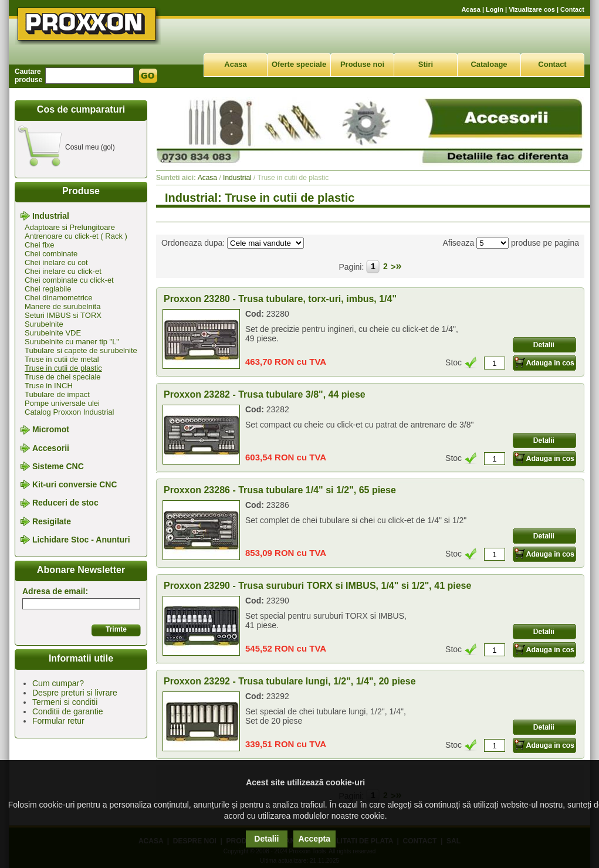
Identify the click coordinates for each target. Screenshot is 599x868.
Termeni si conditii (65, 702)
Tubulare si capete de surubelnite (81, 350)
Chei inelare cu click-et (63, 271)
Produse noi (362, 64)
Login (495, 9)
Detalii (266, 839)
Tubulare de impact (57, 394)
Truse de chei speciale (63, 377)
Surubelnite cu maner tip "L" (72, 342)
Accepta (314, 839)
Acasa (471, 9)
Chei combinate (51, 254)
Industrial (51, 216)
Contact (572, 9)
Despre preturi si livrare (75, 693)
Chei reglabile (48, 289)
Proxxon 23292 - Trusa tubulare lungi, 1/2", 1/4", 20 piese (290, 681)
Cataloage (489, 64)
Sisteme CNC (58, 466)
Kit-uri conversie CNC (75, 484)
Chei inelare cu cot (56, 262)
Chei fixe (40, 245)
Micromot (51, 430)
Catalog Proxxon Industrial (69, 412)
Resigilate (52, 521)
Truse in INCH (49, 386)
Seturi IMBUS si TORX (63, 315)
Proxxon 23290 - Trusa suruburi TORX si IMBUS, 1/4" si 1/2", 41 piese (317, 586)
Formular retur (58, 721)
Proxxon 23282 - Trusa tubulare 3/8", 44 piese (265, 394)
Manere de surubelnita (62, 306)
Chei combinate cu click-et (69, 280)
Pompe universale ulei (62, 403)
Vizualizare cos (532, 9)
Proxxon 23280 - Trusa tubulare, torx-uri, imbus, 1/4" (280, 299)
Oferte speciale (299, 64)
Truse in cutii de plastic (63, 368)
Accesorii (51, 448)
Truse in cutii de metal (62, 359)
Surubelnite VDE (53, 333)
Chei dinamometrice (59, 298)
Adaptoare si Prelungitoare (70, 227)
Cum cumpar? (58, 683)
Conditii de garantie (68, 711)
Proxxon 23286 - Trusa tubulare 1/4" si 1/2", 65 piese (280, 490)
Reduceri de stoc (65, 503)
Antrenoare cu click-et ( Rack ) (76, 236)
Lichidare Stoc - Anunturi (81, 540)
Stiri (426, 64)
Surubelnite (44, 324)
